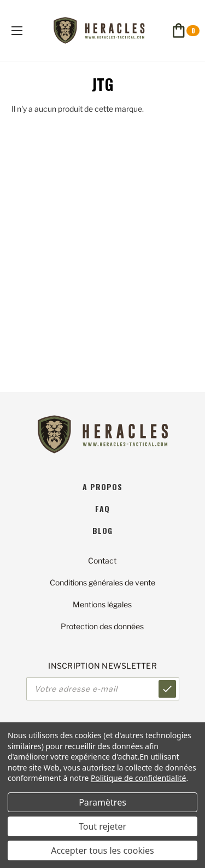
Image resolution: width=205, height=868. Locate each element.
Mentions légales (102, 604)
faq (102, 508)
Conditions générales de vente (102, 582)
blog (102, 530)
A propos (102, 487)
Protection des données (102, 626)
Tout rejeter (102, 826)
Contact (102, 561)
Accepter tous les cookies (102, 850)
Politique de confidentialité (139, 778)
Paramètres (102, 802)
